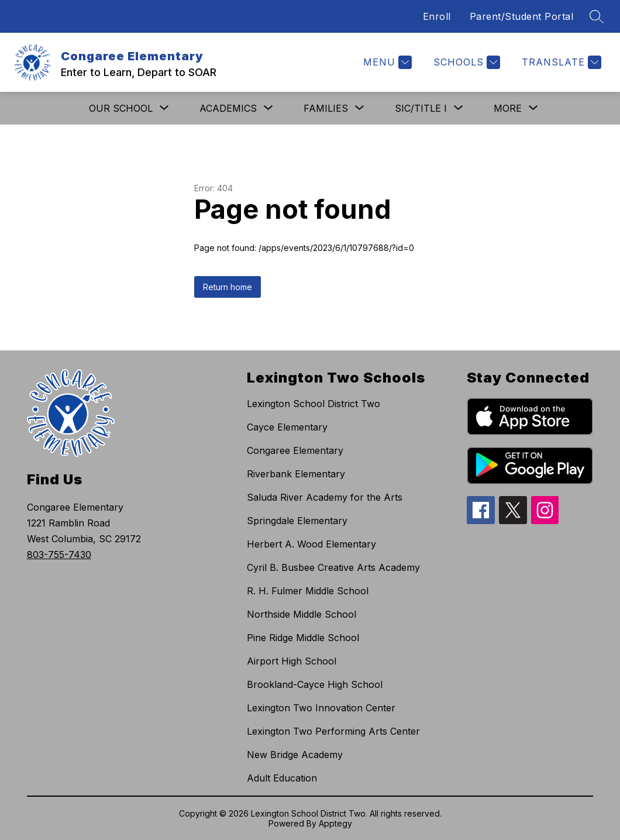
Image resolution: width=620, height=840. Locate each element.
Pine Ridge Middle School (303, 638)
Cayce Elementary (287, 427)
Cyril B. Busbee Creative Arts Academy (333, 567)
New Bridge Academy (295, 755)
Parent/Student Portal (522, 16)
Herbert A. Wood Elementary (311, 544)
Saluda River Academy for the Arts (325, 497)
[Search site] (597, 16)
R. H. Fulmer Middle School (308, 591)
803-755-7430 (59, 555)
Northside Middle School (302, 614)
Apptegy (335, 823)
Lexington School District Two (314, 404)
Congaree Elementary (295, 450)
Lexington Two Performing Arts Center (333, 731)
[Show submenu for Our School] (121, 108)
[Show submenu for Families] (326, 108)
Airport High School (292, 661)
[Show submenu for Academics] (228, 108)
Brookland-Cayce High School (315, 684)
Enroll (437, 16)
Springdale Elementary (297, 521)
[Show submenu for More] (508, 108)
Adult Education (282, 778)
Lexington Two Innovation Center (321, 708)
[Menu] (386, 62)
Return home (228, 287)
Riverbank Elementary (296, 474)
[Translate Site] (560, 62)
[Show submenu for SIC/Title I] (421, 108)
